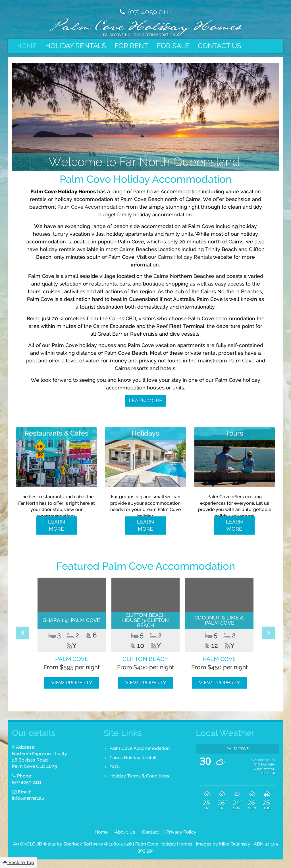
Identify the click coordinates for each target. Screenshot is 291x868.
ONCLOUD (31, 844)
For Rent (131, 46)
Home (26, 46)
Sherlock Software (83, 844)
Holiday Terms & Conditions (139, 776)
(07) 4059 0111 (149, 12)
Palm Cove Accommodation (91, 207)
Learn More (145, 400)
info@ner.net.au (28, 798)
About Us (125, 832)
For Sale (173, 46)
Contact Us (220, 46)
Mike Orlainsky (235, 844)
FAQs (115, 767)
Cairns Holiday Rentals (133, 758)
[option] (72, 633)
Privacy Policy (181, 832)
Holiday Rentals (76, 46)
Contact (151, 832)
